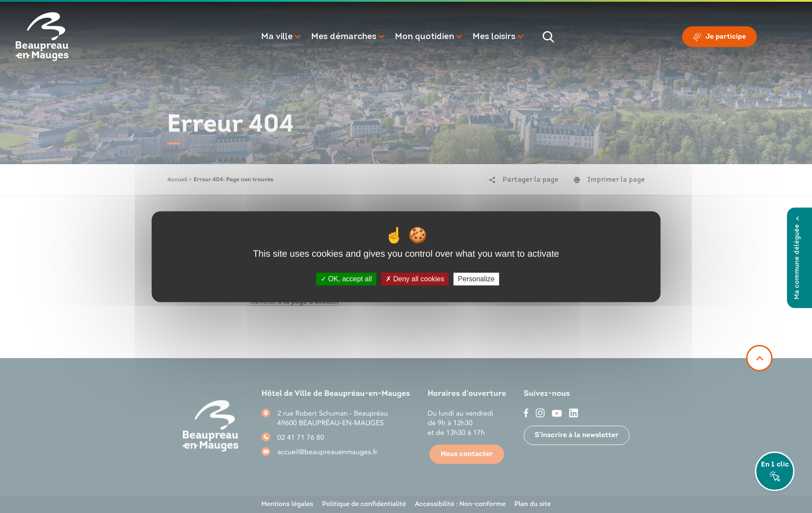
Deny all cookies (415, 279)
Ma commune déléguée (797, 258)
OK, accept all (346, 279)
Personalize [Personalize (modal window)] (476, 279)
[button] (282, 37)
